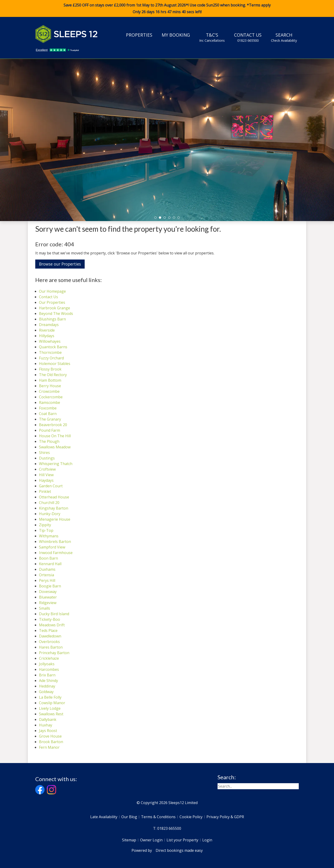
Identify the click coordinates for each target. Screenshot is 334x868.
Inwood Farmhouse (56, 553)
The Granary (50, 419)
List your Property (182, 840)
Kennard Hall (50, 564)
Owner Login (151, 840)
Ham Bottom (50, 380)
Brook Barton (51, 742)
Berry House (50, 386)
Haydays (46, 480)
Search (284, 37)
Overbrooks (49, 642)
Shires (44, 453)
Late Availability (104, 817)
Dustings (47, 458)
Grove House (50, 736)
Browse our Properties (60, 264)
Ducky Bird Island (54, 614)
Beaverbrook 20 (53, 425)
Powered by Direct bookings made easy (167, 850)
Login (207, 840)
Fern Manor (49, 747)
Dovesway (48, 592)
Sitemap (129, 840)
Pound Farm (50, 430)
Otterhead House (54, 497)
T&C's (212, 37)
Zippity (45, 525)
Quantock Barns (53, 347)
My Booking (176, 35)
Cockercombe (51, 397)
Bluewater (48, 597)
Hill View (46, 475)
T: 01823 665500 (167, 828)
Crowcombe (49, 391)
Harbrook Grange (55, 308)
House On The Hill (55, 436)
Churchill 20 (49, 503)
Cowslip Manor (52, 703)
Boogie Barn (50, 586)
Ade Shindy (48, 681)
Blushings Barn (52, 319)
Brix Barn (47, 675)
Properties (139, 35)
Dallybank (48, 719)
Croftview (47, 469)
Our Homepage (52, 291)
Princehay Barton (54, 653)
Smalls (45, 608)
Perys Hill (47, 580)
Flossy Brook (50, 369)
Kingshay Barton (54, 508)
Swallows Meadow (55, 447)
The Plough (49, 441)
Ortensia (47, 575)
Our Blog (129, 817)
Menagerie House (55, 519)
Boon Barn (48, 558)
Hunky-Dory (50, 514)
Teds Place (48, 630)
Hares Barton (51, 647)
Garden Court (51, 486)
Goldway (46, 692)
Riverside (47, 330)
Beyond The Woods (56, 314)
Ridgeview (48, 603)
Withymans (49, 536)
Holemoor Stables (55, 364)
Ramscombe (50, 402)
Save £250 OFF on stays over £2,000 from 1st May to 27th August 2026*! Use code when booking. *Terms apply (167, 9)
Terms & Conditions (158, 817)
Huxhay (46, 725)
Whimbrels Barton (55, 542)
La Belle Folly (50, 697)
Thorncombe (50, 352)
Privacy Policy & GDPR (225, 817)
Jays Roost (48, 731)
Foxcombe (48, 408)
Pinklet (45, 491)
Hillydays (47, 336)
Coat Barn (48, 414)
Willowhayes (50, 341)
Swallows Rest (51, 714)
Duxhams (47, 569)
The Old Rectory (53, 375)
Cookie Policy (191, 817)
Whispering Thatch (56, 464)
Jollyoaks (47, 664)
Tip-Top (46, 530)
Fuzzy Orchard (51, 358)
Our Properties (52, 302)
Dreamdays (49, 325)
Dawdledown (50, 636)
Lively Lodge (50, 708)
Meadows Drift (52, 625)
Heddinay (47, 686)
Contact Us (248, 37)
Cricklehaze (49, 658)
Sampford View (52, 547)
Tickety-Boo (50, 619)
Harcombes (49, 669)
